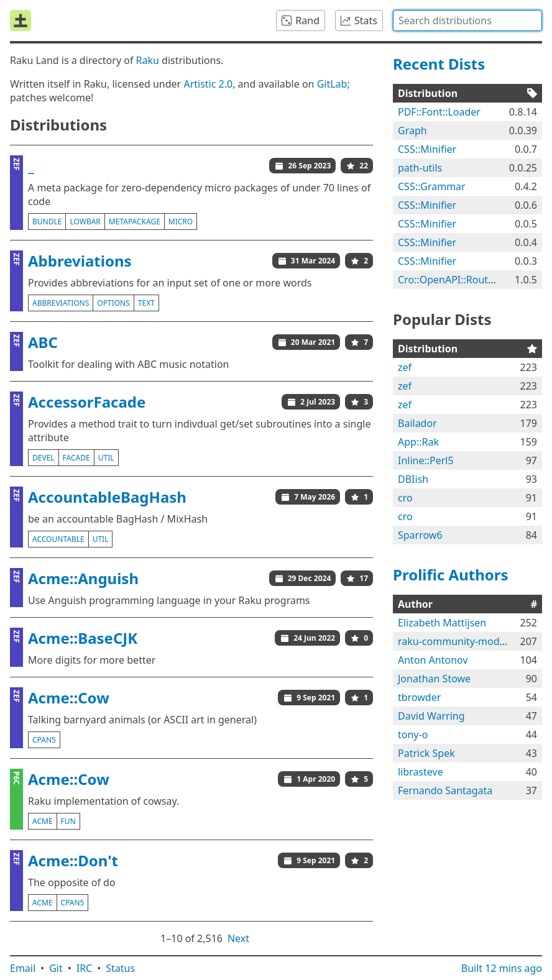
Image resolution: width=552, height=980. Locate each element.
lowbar (85, 222)
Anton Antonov (433, 660)
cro (405, 498)
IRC (85, 968)
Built (502, 968)
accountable (58, 539)
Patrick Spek (426, 753)
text (146, 303)
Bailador (417, 423)
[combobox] (467, 21)
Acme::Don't (73, 860)
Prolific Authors (451, 575)
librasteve (421, 772)
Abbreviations (80, 261)
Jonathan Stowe (434, 679)
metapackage (135, 222)
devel (44, 458)
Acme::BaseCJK (83, 638)
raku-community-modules (458, 641)
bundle (47, 222)
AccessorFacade (87, 402)
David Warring (431, 716)
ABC (43, 342)
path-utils (420, 168)
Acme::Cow (69, 698)
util (106, 458)
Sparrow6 (420, 535)
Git (56, 968)
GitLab (332, 84)
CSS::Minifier (427, 149)
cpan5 (44, 740)
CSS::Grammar (432, 186)
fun (68, 821)
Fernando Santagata (445, 790)
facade (76, 458)
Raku (148, 60)
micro (181, 222)
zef (405, 367)
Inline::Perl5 (426, 460)
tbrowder (419, 697)
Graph (412, 131)
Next (238, 938)
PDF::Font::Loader (439, 112)
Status (120, 968)
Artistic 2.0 (208, 84)
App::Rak (418, 442)
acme (43, 821)
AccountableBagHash (107, 497)
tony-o (413, 735)
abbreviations (61, 303)
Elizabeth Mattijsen (442, 623)
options (113, 303)
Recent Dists (439, 64)
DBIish (413, 479)
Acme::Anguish (83, 578)
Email (23, 968)
